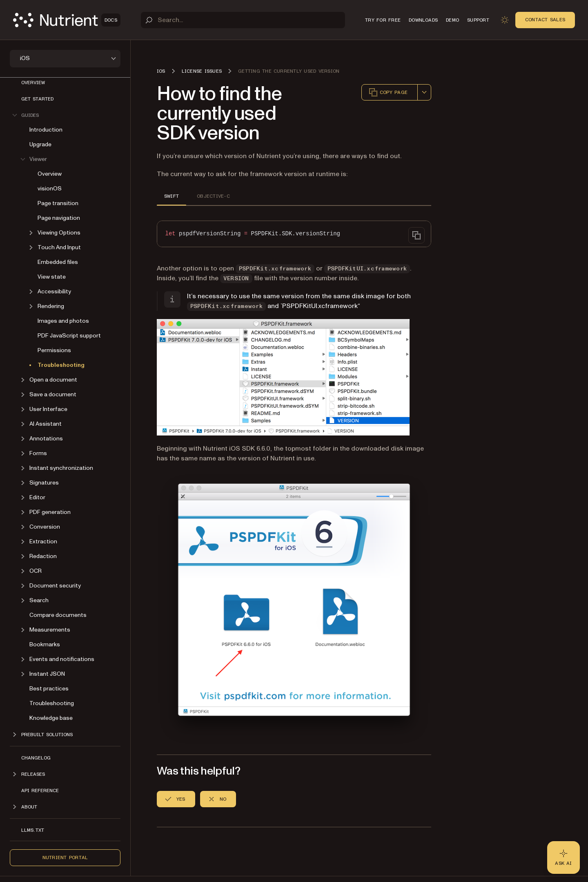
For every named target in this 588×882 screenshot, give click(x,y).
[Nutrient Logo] (67, 20)
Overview (33, 83)
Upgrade (40, 144)
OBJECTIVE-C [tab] (213, 196)
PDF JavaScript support (69, 336)
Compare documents (58, 615)
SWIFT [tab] (171, 196)
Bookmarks (45, 644)
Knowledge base (51, 718)
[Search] (243, 20)
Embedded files (58, 262)
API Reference (40, 790)
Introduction (46, 130)
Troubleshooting (61, 365)
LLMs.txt (33, 830)
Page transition (58, 203)
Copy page (388, 92)
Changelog (36, 758)
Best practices (49, 689)
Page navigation (59, 218)
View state (52, 277)
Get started (37, 99)
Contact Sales (545, 20)
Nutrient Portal (65, 857)
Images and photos (63, 321)
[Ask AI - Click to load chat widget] (563, 857)
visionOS (50, 189)
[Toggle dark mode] (505, 20)
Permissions (54, 350)
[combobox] (424, 92)
